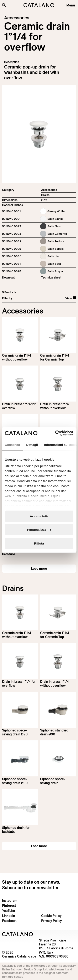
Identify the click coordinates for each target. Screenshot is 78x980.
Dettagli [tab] (32, 445)
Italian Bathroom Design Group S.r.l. (25, 969)
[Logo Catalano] (18, 934)
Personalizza (39, 530)
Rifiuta (39, 543)
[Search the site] (4, 5)
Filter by (7, 298)
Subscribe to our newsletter (30, 888)
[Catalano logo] (39, 5)
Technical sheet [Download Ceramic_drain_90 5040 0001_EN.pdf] (51, 277)
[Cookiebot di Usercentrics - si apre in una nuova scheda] (56, 433)
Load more (39, 568)
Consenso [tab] (12, 445)
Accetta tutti (39, 516)
